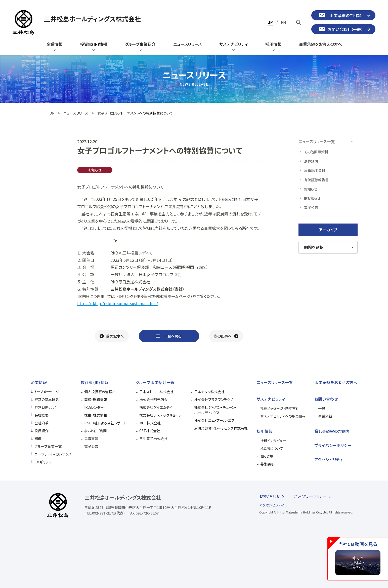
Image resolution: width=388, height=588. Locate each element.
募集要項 (267, 464)
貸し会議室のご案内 (332, 431)
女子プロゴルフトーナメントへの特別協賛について (135, 113)
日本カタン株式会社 (209, 392)
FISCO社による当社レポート (105, 423)
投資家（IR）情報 (95, 382)
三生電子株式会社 (153, 438)
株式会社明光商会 (153, 399)
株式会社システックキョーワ (160, 415)
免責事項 (91, 438)
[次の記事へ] (226, 336)
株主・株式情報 (96, 415)
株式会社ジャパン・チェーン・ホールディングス (215, 410)
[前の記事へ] (112, 336)
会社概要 (41, 415)
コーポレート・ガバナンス (53, 454)
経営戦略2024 (46, 407)
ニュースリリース (76, 113)
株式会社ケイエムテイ (156, 407)
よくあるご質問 (95, 431)
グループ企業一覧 (48, 446)
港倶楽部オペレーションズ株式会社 (221, 428)
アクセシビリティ (328, 459)
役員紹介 (41, 431)
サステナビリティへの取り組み (283, 416)
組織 (38, 438)
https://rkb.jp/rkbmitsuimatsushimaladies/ (118, 303)
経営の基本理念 (47, 399)
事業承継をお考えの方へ (336, 382)
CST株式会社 (150, 431)
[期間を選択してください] (328, 247)
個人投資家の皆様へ (100, 392)
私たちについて (272, 448)
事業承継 (325, 416)
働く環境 (267, 456)
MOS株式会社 (150, 423)
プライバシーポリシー (333, 445)
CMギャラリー (45, 462)
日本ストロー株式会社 (156, 392)
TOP (51, 113)
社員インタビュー (273, 440)
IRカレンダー (94, 407)
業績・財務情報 (96, 399)
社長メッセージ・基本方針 (280, 408)
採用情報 (265, 431)
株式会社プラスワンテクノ (213, 399)
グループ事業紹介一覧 (155, 382)
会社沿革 (41, 423)
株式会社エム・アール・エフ (214, 420)
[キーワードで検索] (299, 22)
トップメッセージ (47, 392)
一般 (322, 408)
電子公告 (91, 446)
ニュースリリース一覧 (275, 382)
